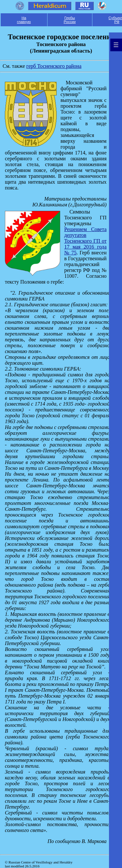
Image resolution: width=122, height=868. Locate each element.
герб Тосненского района (54, 66)
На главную (24, 20)
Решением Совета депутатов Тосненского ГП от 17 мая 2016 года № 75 (85, 241)
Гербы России (70, 20)
